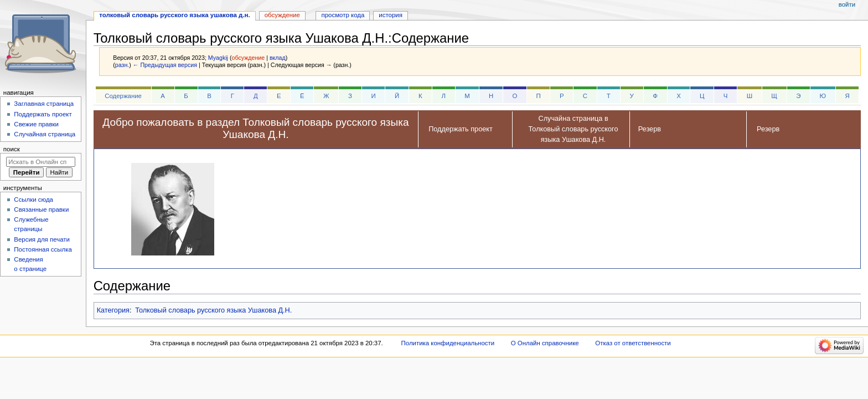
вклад (278, 58)
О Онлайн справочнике (545, 343)
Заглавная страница (44, 104)
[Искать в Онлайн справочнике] (41, 162)
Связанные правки (41, 209)
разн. (122, 65)
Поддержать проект (43, 114)
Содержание (123, 96)
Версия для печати (42, 239)
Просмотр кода (343, 15)
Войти (847, 4)
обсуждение (248, 58)
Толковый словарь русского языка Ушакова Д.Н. (213, 310)
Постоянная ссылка (43, 249)
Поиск (12, 149)
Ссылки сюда (33, 199)
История (391, 15)
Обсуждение (282, 15)
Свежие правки (36, 124)
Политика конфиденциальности (448, 343)
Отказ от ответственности (633, 343)
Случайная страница (45, 134)
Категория (113, 310)
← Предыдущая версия (165, 65)
